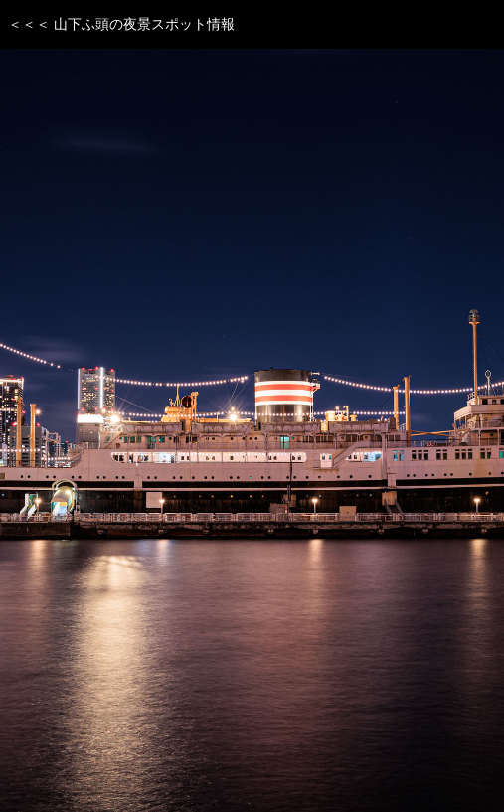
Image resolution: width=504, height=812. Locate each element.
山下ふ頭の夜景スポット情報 (144, 24)
